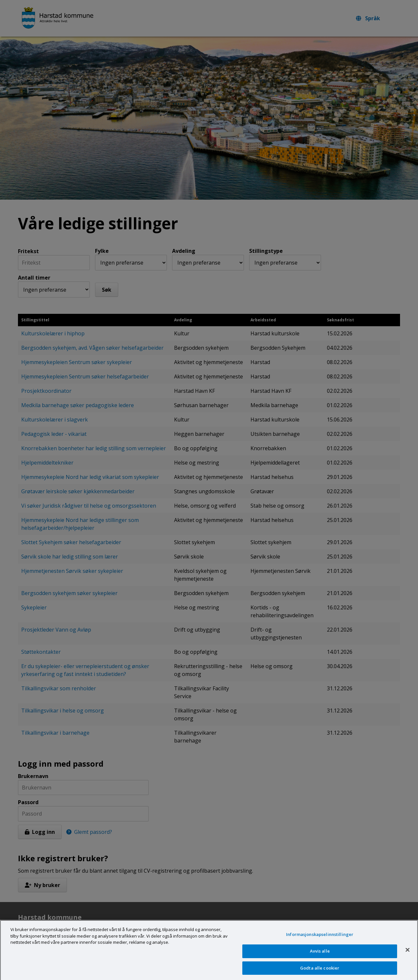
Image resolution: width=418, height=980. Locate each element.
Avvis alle (320, 955)
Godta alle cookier (320, 972)
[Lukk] (408, 954)
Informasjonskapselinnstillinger (320, 939)
